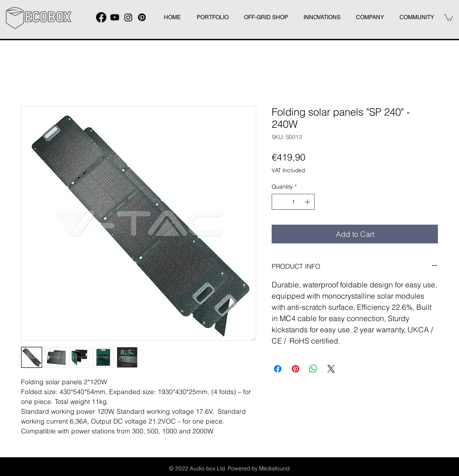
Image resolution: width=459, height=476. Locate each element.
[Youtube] (115, 17)
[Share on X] (331, 369)
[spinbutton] (293, 202)
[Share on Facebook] (278, 369)
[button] (448, 17)
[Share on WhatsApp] (313, 369)
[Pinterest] (142, 17)
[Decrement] (278, 202)
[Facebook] (101, 17)
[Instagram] (128, 17)
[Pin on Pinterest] (296, 369)
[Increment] (308, 202)
